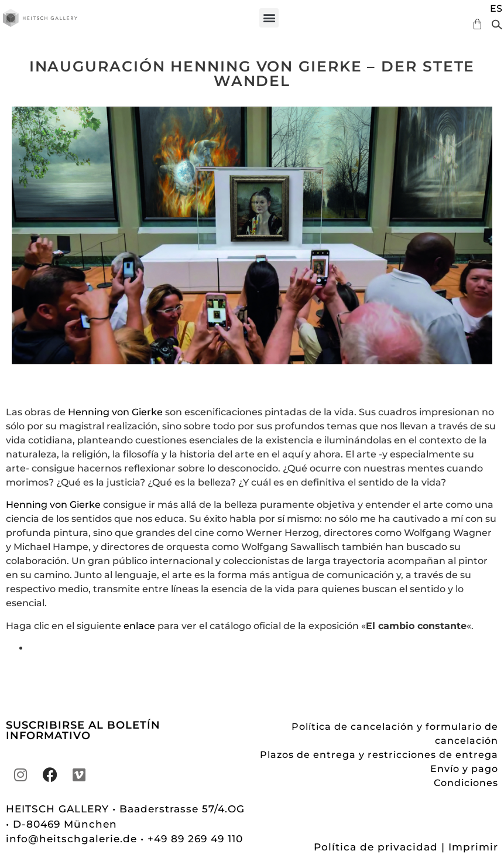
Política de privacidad (376, 847)
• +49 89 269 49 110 (192, 839)
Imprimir (473, 847)
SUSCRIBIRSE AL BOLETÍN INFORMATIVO (83, 730)
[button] (269, 18)
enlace (139, 626)
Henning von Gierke (115, 412)
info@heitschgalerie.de (73, 839)
